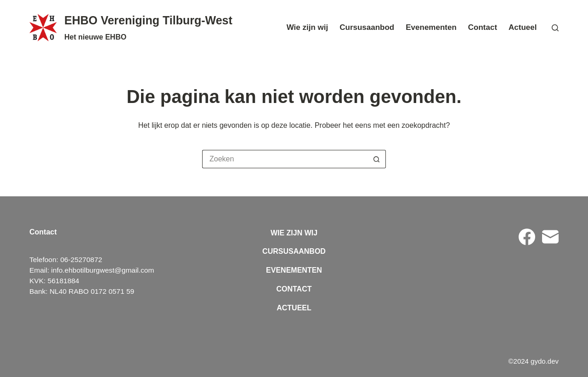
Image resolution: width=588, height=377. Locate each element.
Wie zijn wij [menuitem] (308, 27)
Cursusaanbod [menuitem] (367, 27)
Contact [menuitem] (483, 27)
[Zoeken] (555, 28)
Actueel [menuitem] (523, 27)
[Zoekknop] (377, 159)
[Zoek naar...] (285, 159)
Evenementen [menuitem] (431, 27)
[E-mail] (550, 237)
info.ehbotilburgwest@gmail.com (102, 270)
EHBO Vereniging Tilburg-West (148, 20)
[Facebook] (527, 237)
